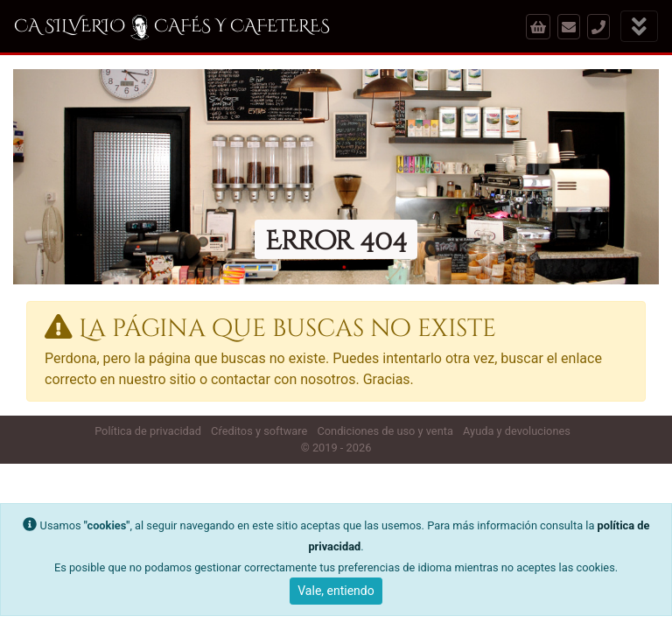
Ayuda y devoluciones (517, 431)
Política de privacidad (148, 431)
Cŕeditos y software (259, 431)
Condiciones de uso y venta (385, 431)
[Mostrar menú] (639, 27)
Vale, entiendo (336, 591)
